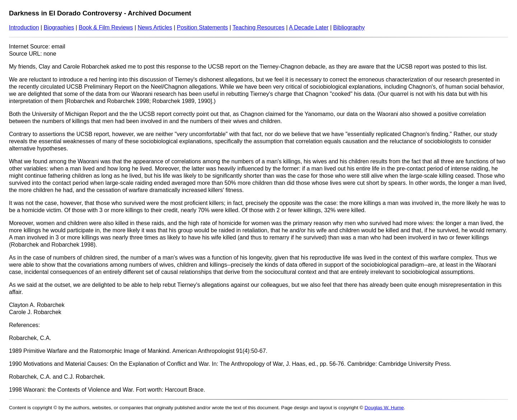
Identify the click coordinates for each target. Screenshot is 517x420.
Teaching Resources (259, 27)
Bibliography (349, 27)
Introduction (24, 27)
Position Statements (202, 27)
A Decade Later (309, 27)
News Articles (155, 27)
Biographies (59, 27)
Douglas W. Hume (384, 408)
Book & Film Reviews (106, 27)
